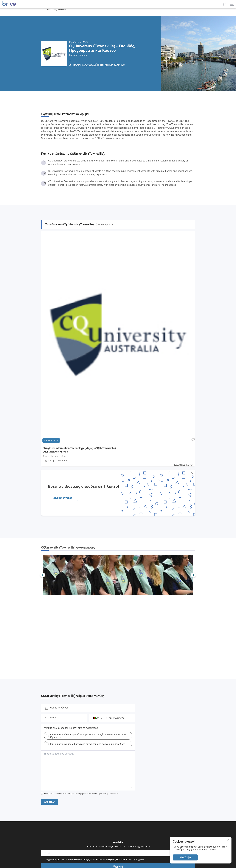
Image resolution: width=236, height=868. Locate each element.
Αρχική (44, 17)
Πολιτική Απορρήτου (156, 726)
